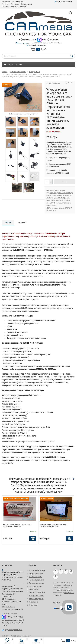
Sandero (53, 193)
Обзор (8, 223)
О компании (6, 2)
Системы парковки (35, 586)
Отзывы (22, 222)
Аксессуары (33, 605)
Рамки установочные (36, 596)
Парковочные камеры (37, 583)
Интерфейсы (33, 589)
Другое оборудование (37, 593)
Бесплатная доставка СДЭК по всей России (59, 165)
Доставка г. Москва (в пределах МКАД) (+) (58, 172)
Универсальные (60, 190)
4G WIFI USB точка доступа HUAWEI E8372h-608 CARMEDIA (17, 525)
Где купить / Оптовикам (10, 4)
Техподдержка (26, 4)
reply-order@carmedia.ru (38, 45)
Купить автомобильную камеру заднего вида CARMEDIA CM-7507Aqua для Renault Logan (60, 195)
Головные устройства (37, 580)
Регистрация (68, 2)
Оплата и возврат (19, 2)
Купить (64, 181)
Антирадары (33, 602)
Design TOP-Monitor (36, 574)
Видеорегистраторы (36, 599)
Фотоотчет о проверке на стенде (58, 159)
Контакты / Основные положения (14, 7)
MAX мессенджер (21, 43)
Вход (57, 2)
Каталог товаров (13, 65)
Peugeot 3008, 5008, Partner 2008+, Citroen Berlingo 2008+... (54, 525)
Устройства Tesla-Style (37, 571)
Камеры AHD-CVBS (35, 577)
